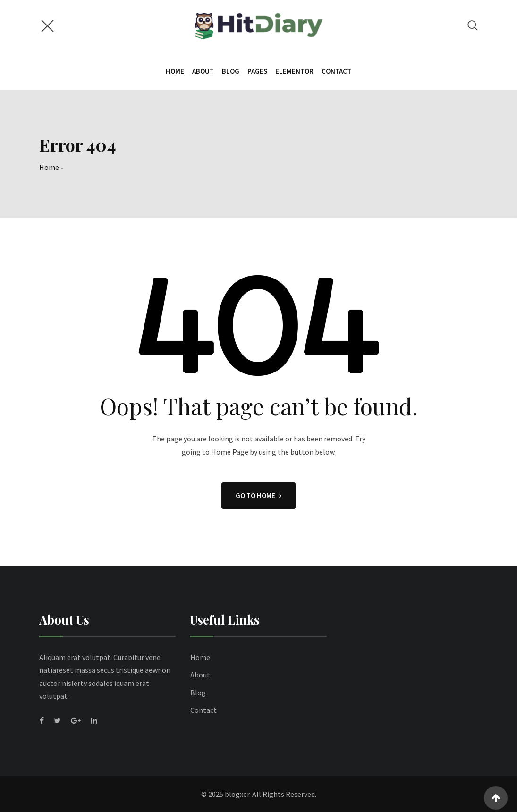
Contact (336, 71)
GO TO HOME (258, 495)
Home (175, 71)
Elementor (294, 71)
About (203, 71)
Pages (257, 71)
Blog (231, 71)
